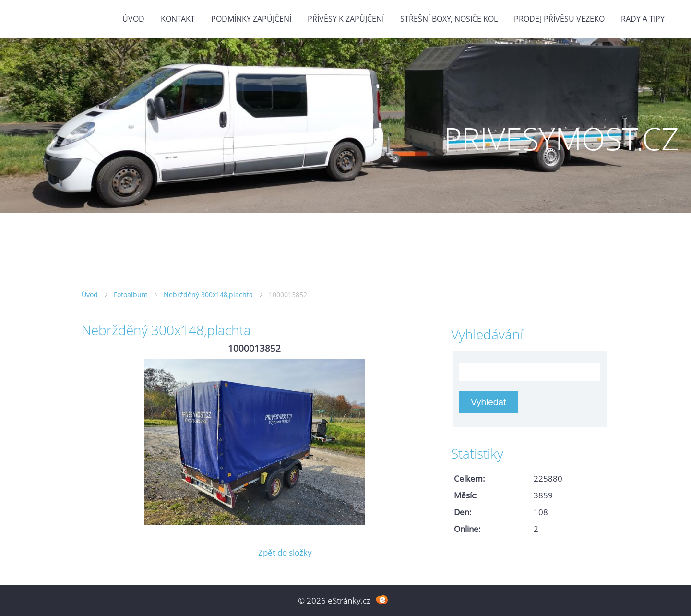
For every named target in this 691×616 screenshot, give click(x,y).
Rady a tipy (643, 19)
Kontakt (178, 19)
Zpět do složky (285, 552)
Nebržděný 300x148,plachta (208, 295)
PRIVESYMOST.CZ (561, 139)
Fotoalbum (131, 295)
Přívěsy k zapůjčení (346, 19)
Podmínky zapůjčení (251, 19)
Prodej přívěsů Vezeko (559, 19)
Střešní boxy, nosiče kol (449, 19)
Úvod (133, 19)
